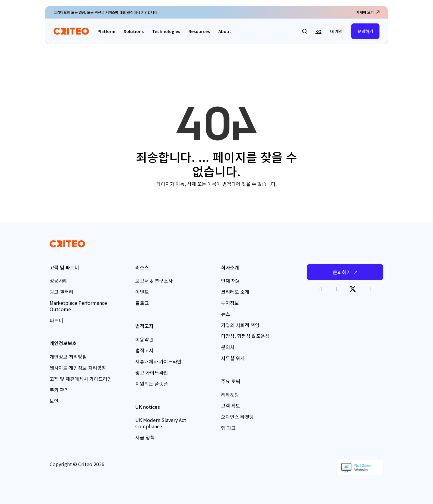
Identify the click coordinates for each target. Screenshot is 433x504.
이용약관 (144, 339)
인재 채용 (231, 281)
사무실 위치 (233, 358)
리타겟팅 (230, 395)
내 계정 (336, 31)
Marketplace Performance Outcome (78, 306)
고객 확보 (231, 405)
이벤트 (142, 292)
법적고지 (144, 350)
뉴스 (226, 314)
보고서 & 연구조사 (154, 281)
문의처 (228, 347)
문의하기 (365, 31)
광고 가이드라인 (152, 372)
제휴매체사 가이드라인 (158, 361)
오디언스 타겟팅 (237, 417)
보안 (54, 401)
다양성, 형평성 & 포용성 (245, 336)
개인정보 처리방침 (68, 357)
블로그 (142, 303)
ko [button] (318, 31)
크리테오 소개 (235, 292)
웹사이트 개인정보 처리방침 (78, 368)
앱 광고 (228, 428)
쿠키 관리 (59, 390)
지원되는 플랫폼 (152, 384)
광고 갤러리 (61, 292)
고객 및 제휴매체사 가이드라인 (81, 379)
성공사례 (59, 281)
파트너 (56, 320)
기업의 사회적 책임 (240, 325)
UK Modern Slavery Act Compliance (161, 423)
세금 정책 (145, 437)
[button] (305, 31)
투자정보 (230, 303)
